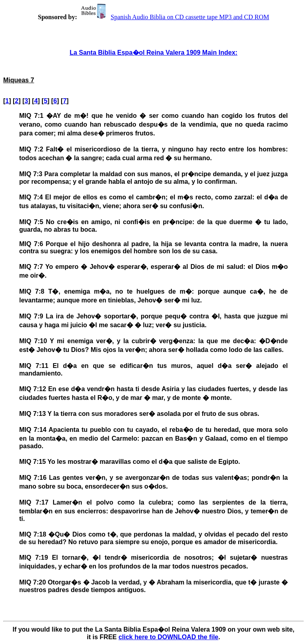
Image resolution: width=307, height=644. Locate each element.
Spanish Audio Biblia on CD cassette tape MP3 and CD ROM (174, 17)
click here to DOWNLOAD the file (168, 637)
